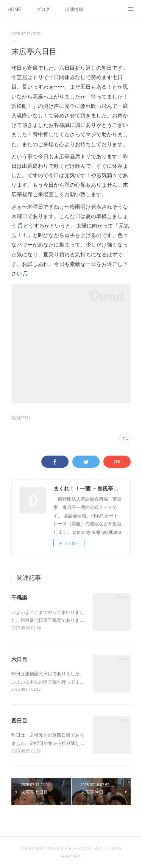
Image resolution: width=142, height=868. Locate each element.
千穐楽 (19, 598)
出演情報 (74, 9)
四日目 (19, 721)
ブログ (43, 9)
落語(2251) (21, 418)
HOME (14, 9)
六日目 (19, 659)
